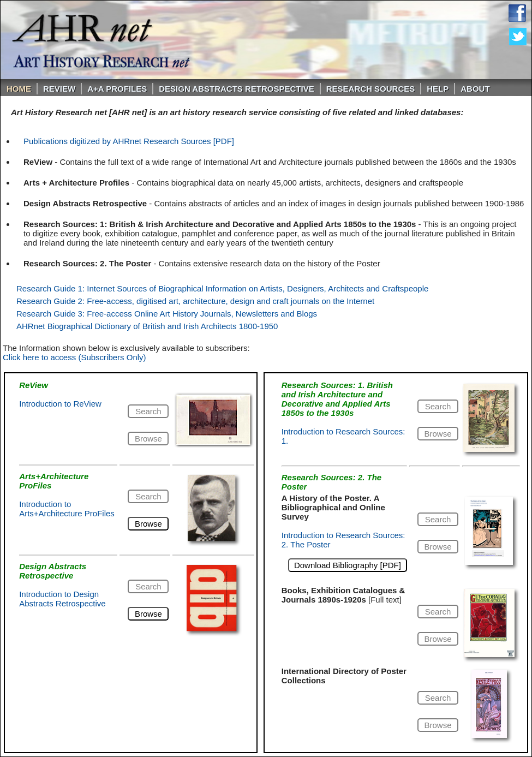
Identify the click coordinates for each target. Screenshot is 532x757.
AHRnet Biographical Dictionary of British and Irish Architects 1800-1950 (147, 326)
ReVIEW (59, 89)
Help (438, 89)
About (475, 89)
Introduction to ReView (60, 404)
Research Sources (371, 89)
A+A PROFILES (117, 89)
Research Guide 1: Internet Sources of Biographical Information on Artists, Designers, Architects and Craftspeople (222, 288)
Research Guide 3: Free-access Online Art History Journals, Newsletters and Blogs (167, 314)
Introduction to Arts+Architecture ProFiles (67, 509)
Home (19, 89)
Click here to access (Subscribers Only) (74, 357)
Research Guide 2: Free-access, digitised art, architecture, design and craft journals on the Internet (195, 301)
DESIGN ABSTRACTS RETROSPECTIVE (236, 89)
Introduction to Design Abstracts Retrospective (62, 599)
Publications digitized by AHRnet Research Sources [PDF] (129, 141)
